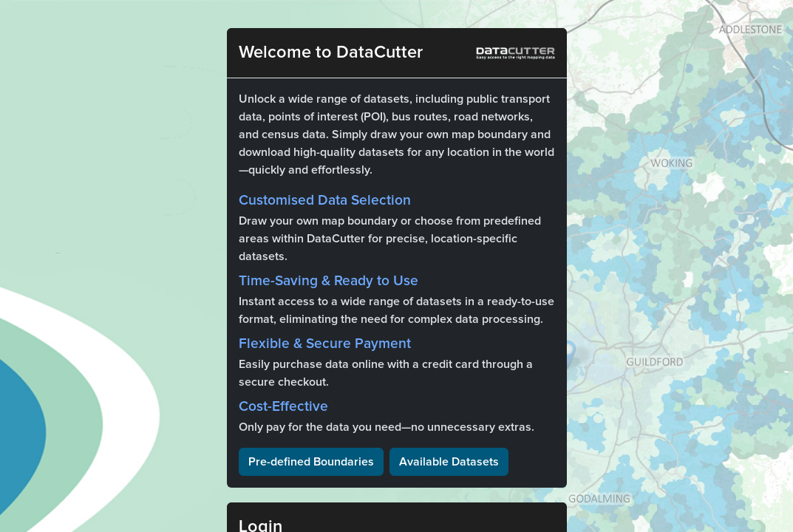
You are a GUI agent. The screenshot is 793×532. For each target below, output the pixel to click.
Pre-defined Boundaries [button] (311, 462)
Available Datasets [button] (449, 462)
